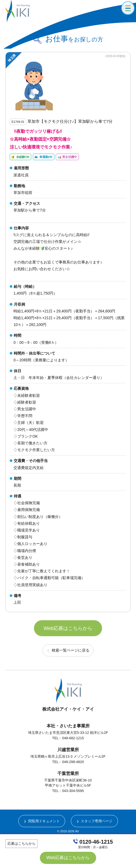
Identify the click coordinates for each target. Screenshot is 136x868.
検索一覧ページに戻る (71, 650)
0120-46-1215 (96, 842)
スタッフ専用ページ (97, 821)
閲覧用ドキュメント (44, 821)
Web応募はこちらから (68, 628)
